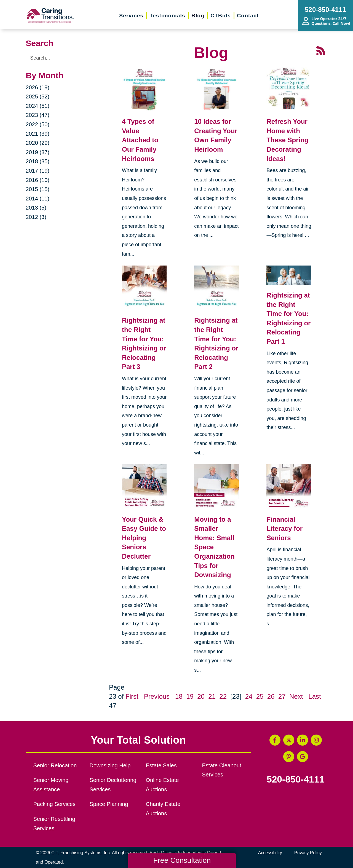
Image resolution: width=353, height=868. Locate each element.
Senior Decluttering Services (113, 785)
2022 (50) (38, 124)
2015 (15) (38, 189)
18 (179, 696)
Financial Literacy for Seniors (284, 529)
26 (271, 696)
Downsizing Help (110, 765)
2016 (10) (38, 180)
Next (296, 696)
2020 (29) (38, 143)
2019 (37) (38, 152)
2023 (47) (38, 115)
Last (315, 696)
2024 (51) (38, 106)
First (132, 696)
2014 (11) (38, 199)
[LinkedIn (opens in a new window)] (303, 740)
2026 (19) (38, 87)
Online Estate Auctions (162, 785)
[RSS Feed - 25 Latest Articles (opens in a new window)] (321, 50)
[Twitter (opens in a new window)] (289, 740)
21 (212, 696)
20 (201, 696)
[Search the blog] (60, 58)
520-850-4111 (295, 779)
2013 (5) (36, 208)
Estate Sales (161, 765)
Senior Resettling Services (54, 824)
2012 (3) (36, 217)
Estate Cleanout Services (221, 770)
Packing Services (54, 804)
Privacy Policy (308, 853)
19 (190, 696)
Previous (157, 696)
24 (249, 696)
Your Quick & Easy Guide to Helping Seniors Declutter (144, 538)
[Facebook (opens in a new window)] (275, 740)
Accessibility (270, 853)
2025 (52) (38, 97)
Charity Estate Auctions (163, 809)
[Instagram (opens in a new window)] (316, 740)
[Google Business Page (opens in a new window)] (303, 757)
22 (223, 696)
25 (260, 696)
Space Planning (109, 804)
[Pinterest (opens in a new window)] (289, 757)
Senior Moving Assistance (51, 785)
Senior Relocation (55, 765)
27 (282, 696)
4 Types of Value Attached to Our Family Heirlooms (140, 140)
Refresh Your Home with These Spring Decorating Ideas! (287, 140)
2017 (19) (38, 171)
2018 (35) (38, 161)
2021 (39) (38, 134)
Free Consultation (182, 860)
